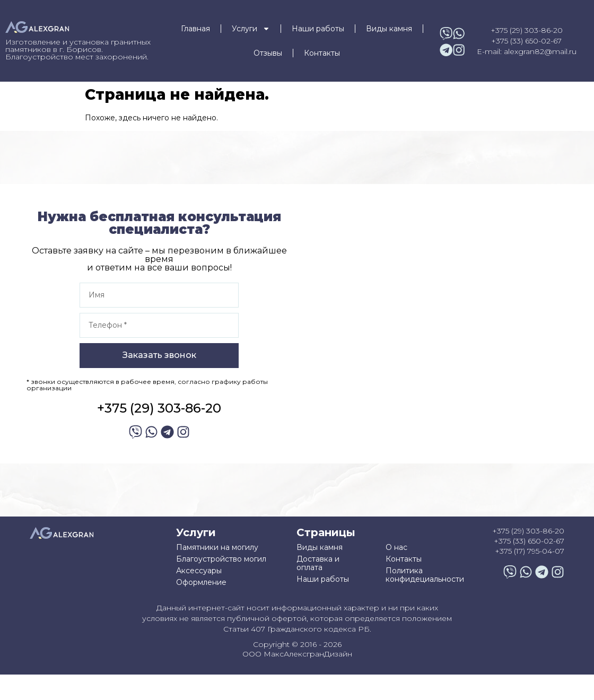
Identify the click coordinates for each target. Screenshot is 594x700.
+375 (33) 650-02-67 (526, 41)
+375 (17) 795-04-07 (530, 551)
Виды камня (389, 29)
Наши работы (318, 29)
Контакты (322, 53)
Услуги (251, 29)
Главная (195, 29)
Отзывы (268, 53)
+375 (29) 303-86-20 (527, 30)
